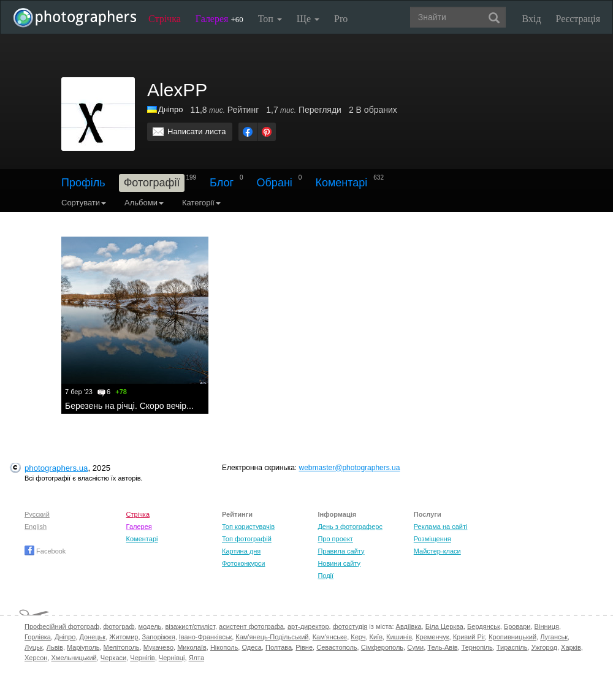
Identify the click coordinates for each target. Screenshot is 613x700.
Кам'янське (330, 637)
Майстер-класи (437, 551)
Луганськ (554, 637)
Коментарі (341, 183)
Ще (308, 19)
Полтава (279, 647)
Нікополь (224, 647)
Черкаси (113, 658)
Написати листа (197, 131)
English (36, 527)
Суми (415, 647)
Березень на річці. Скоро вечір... (129, 406)
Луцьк (34, 647)
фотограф (119, 626)
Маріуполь (83, 647)
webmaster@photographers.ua (350, 468)
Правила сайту (341, 551)
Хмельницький (74, 658)
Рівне (304, 647)
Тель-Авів (442, 647)
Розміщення (432, 539)
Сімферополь (382, 647)
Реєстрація (578, 19)
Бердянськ (484, 626)
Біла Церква (444, 626)
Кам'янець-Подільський (272, 637)
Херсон (36, 658)
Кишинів (399, 637)
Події (326, 576)
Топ (270, 19)
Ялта (196, 658)
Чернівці (172, 658)
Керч (358, 637)
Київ (376, 637)
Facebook (45, 551)
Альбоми (144, 203)
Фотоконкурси (243, 563)
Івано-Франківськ (205, 637)
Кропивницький (512, 637)
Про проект (335, 539)
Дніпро (65, 637)
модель (150, 626)
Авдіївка (409, 626)
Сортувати (84, 203)
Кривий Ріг (469, 637)
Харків (571, 647)
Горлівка (38, 637)
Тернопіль (477, 647)
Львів (55, 647)
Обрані (275, 183)
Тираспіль (512, 647)
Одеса (251, 647)
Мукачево (158, 647)
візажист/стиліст (190, 626)
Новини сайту (339, 563)
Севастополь (337, 647)
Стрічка (165, 19)
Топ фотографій (247, 539)
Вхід (532, 19)
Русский (37, 514)
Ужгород (544, 647)
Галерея (219, 19)
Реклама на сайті (441, 527)
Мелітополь (122, 647)
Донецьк (92, 637)
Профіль (83, 183)
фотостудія (350, 626)
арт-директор (308, 626)
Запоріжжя (159, 637)
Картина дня (241, 551)
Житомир (124, 637)
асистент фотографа (251, 626)
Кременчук (432, 637)
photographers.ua (56, 468)
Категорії (201, 203)
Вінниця (547, 626)
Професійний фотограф (62, 626)
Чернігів (142, 658)
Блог (222, 183)
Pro (341, 19)
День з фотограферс (350, 527)
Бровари (517, 626)
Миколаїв (192, 647)
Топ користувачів (248, 527)
